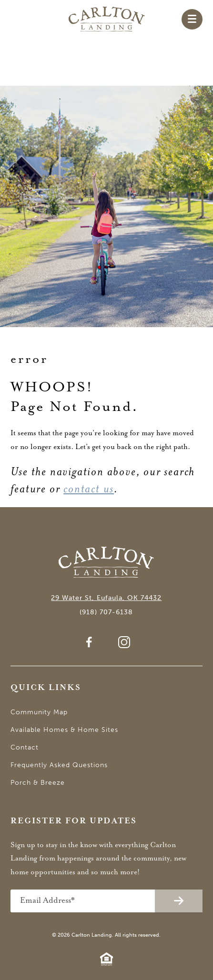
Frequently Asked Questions (59, 765)
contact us (89, 489)
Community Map (39, 712)
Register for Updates (74, 821)
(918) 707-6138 (106, 612)
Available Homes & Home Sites (64, 730)
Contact (25, 747)
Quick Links (46, 688)
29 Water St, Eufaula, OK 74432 (106, 598)
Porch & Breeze (38, 783)
